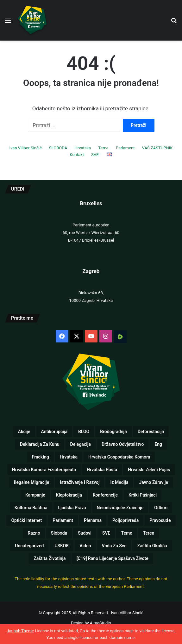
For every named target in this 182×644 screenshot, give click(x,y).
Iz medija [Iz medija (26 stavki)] (119, 482)
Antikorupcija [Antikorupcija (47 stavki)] (54, 432)
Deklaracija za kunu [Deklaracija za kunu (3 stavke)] (40, 444)
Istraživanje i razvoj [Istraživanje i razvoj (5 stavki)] (80, 482)
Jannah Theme (20, 631)
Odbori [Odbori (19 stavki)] (161, 508)
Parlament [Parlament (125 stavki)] (63, 520)
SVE (95, 155)
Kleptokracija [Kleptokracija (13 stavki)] (69, 495)
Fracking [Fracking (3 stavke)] (41, 457)
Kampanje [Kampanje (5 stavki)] (35, 495)
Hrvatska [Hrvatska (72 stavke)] (69, 457)
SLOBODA (58, 148)
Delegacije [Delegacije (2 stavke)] (81, 444)
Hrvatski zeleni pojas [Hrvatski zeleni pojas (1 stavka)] (149, 470)
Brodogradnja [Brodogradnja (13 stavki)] (113, 432)
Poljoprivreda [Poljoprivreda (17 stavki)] (126, 520)
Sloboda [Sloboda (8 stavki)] (59, 533)
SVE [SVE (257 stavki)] (106, 533)
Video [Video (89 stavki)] (85, 546)
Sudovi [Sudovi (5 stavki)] (85, 533)
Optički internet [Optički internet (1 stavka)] (26, 520)
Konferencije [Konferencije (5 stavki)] (105, 495)
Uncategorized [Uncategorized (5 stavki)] (29, 546)
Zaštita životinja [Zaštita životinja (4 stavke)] (50, 558)
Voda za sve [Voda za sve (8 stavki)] (114, 546)
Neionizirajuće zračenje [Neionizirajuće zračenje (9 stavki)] (120, 508)
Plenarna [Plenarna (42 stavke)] (93, 520)
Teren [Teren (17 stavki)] (149, 533)
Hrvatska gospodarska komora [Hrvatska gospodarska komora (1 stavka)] (119, 457)
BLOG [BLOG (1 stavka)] (84, 432)
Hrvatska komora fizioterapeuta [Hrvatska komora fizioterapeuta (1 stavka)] (44, 470)
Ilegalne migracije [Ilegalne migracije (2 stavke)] (31, 482)
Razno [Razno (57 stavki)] (34, 533)
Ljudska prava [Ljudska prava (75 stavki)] (72, 508)
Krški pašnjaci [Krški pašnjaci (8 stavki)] (143, 495)
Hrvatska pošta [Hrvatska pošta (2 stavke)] (102, 470)
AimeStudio (100, 623)
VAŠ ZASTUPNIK (157, 148)
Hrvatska (83, 148)
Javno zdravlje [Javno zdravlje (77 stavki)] (154, 482)
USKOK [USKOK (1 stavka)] (62, 546)
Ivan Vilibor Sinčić (26, 148)
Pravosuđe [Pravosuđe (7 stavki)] (160, 520)
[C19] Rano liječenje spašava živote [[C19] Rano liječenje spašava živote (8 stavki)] (113, 558)
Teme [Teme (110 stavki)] (126, 533)
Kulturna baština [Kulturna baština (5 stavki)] (31, 508)
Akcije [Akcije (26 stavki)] (24, 432)
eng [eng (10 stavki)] (158, 444)
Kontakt (77, 155)
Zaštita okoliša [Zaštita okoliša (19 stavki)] (152, 546)
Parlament (125, 148)
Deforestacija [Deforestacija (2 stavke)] (151, 432)
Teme (103, 148)
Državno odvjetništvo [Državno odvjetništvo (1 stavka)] (123, 444)
